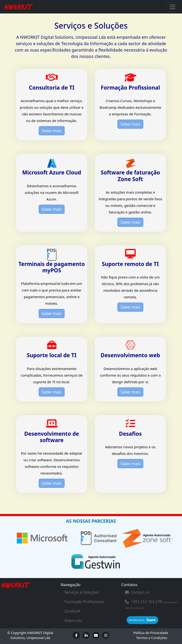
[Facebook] (76, 635)
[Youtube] (96, 635)
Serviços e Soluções (82, 592)
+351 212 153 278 (146, 602)
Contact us (137, 592)
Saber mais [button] (52, 131)
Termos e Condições (152, 638)
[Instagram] (106, 635)
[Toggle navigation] (173, 7)
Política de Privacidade (151, 633)
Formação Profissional (84, 602)
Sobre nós (73, 621)
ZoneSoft (73, 611)
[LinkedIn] (86, 635)
